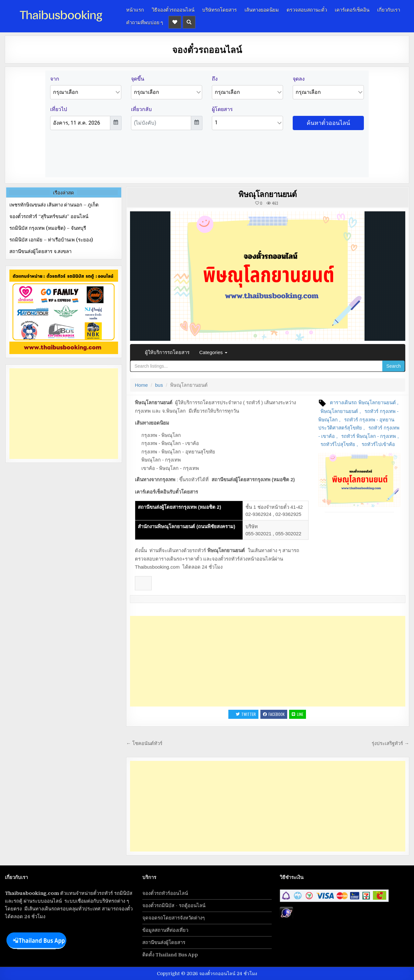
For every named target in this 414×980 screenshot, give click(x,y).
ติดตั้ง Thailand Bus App (170, 955)
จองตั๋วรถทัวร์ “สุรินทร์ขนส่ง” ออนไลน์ (49, 217)
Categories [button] (213, 352)
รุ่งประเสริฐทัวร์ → (390, 743)
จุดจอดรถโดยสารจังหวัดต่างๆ (174, 918)
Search (394, 366)
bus (159, 385)
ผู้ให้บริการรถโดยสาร (167, 352)
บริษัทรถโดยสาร (219, 9)
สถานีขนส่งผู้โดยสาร (164, 942)
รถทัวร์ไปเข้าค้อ (378, 444)
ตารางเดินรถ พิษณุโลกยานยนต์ (363, 402)
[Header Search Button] (189, 22)
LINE (298, 714)
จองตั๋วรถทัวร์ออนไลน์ (165, 893)
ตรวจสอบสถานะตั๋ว (307, 9)
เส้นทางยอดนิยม (262, 9)
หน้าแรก (135, 9)
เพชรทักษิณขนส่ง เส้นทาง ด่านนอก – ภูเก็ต (54, 205)
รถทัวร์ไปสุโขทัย (338, 444)
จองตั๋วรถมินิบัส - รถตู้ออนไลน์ (174, 906)
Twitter (246, 714)
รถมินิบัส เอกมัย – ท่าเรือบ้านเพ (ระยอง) (51, 240)
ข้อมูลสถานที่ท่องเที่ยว (165, 930)
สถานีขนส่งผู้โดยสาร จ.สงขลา (40, 251)
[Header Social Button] (175, 22)
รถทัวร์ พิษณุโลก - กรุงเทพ (369, 436)
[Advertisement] (268, 661)
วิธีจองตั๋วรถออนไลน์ (173, 9)
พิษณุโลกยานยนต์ (267, 194)
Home (141, 385)
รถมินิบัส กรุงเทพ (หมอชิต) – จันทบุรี (48, 228)
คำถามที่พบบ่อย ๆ (145, 22)
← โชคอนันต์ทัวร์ (144, 743)
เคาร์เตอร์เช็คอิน (352, 9)
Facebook (274, 714)
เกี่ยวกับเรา (389, 9)
